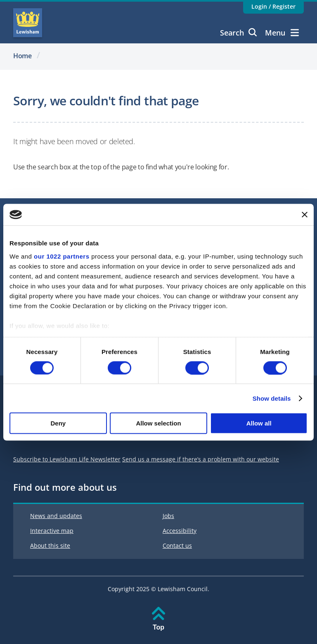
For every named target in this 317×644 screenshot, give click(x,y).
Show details (272, 398)
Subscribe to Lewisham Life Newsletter (67, 459)
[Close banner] (305, 214)
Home (22, 56)
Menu (282, 33)
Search (238, 33)
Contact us (177, 545)
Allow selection (158, 423)
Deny (58, 423)
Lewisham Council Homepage (28, 23)
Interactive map (52, 531)
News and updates (56, 516)
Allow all (259, 423)
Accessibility (180, 531)
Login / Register (273, 6)
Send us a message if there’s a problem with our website (201, 459)
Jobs (168, 516)
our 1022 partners (62, 256)
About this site (50, 545)
